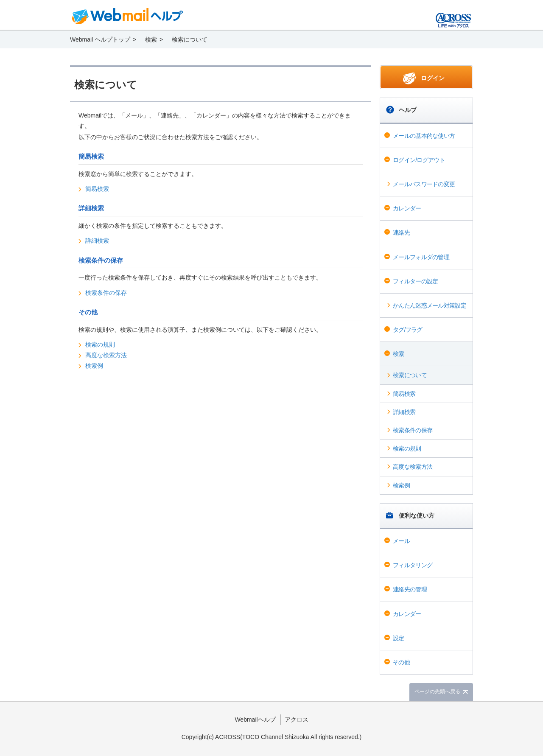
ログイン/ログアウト (419, 160)
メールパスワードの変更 (424, 184)
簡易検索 (404, 394)
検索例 (401, 485)
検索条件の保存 (413, 430)
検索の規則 (407, 448)
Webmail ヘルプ (128, 16)
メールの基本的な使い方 (424, 136)
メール (401, 541)
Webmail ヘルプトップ (100, 39)
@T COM (453, 20)
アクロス (297, 720)
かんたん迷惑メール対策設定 (430, 305)
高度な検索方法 (413, 467)
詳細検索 (404, 412)
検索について (410, 375)
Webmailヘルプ (255, 720)
